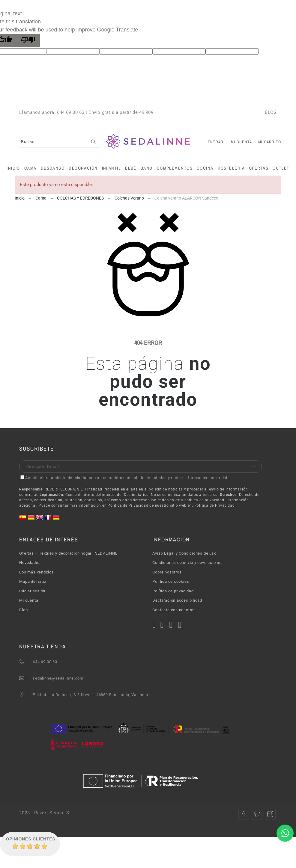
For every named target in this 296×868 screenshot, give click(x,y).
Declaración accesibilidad (177, 600)
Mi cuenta (29, 600)
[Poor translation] (28, 40)
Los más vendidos (36, 572)
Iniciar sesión (32, 591)
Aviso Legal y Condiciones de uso (184, 553)
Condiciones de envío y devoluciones (187, 563)
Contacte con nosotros (174, 610)
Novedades (30, 563)
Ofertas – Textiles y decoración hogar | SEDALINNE (68, 553)
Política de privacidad (173, 591)
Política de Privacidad (215, 505)
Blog (23, 610)
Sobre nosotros (167, 572)
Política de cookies (171, 581)
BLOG (271, 112)
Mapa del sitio (33, 581)
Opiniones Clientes (31, 839)
